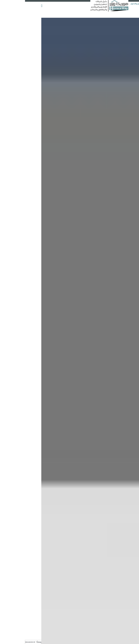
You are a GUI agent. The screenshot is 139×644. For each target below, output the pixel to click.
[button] (17, 4)
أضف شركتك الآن (130, 18)
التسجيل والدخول (113, 4)
